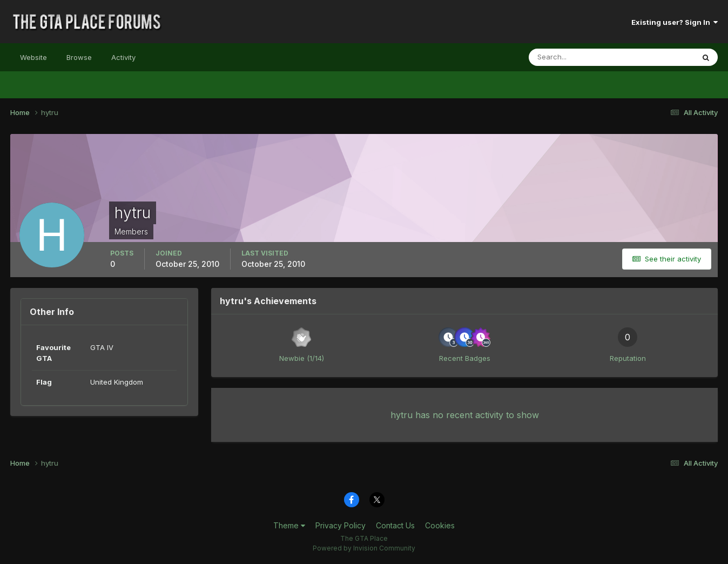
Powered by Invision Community (364, 548)
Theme (289, 525)
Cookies (440, 525)
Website (33, 57)
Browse (79, 57)
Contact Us (395, 525)
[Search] (576, 57)
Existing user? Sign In (675, 22)
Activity (123, 57)
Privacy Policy (341, 525)
